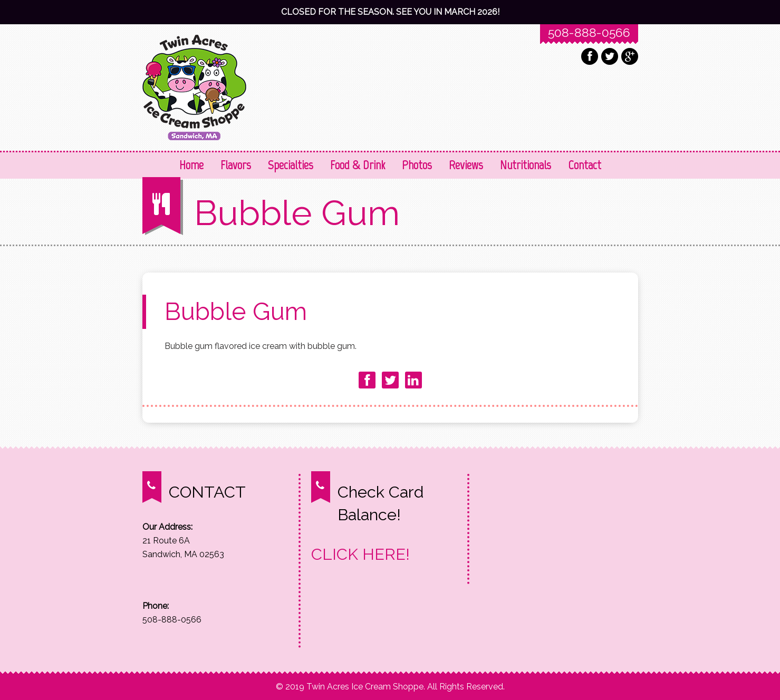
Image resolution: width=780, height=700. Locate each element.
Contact (585, 165)
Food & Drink (358, 165)
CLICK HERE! (360, 554)
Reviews (466, 165)
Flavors (236, 165)
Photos (417, 165)
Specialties (291, 165)
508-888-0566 (589, 32)
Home (191, 165)
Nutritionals (526, 165)
